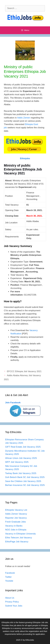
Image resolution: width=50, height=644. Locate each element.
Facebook (10, 573)
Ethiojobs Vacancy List (16, 510)
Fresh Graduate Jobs (16, 522)
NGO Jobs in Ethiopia (16, 530)
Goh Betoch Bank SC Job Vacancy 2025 (25, 477)
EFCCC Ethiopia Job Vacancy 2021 (24, 371)
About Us (10, 598)
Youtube (9, 581)
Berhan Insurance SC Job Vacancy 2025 (25, 485)
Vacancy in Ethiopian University (20, 534)
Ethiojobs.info (7, 622)
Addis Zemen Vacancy (16, 514)
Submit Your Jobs (14, 606)
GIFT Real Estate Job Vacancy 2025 (23, 447)
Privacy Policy (12, 602)
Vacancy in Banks (14, 526)
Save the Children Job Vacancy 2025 (23, 481)
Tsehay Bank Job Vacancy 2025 (21, 473)
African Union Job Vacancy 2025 (21, 458)
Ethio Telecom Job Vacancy (19, 538)
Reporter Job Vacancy (16, 518)
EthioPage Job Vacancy (17, 542)
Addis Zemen (24, 118)
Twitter (8, 577)
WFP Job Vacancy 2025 (17, 462)
